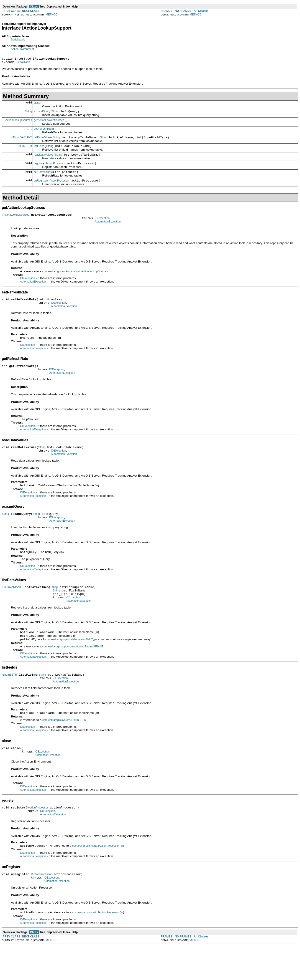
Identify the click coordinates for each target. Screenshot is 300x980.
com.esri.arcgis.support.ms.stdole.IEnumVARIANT (73, 671)
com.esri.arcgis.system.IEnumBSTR (64, 747)
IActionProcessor (55, 170)
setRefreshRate (43, 179)
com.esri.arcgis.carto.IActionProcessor (96, 877)
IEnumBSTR (24, 151)
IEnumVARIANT (22, 142)
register (38, 170)
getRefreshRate (43, 133)
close (37, 105)
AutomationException (108, 232)
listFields (39, 152)
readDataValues (43, 161)
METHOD (52, 15)
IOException (102, 228)
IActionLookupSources (18, 123)
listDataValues (42, 142)
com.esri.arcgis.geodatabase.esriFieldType (71, 664)
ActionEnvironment (22, 49)
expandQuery (42, 114)
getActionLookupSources (49, 124)
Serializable (18, 40)
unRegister (40, 189)
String (28, 114)
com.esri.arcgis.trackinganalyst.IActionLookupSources (75, 282)
